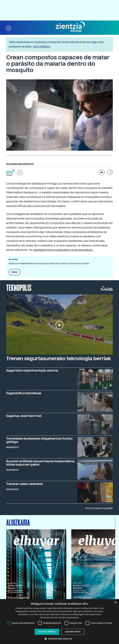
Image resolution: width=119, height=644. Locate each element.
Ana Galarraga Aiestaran (20, 164)
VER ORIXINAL (42, 47)
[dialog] (59, 622)
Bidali (15, 272)
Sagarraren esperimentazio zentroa (32, 371)
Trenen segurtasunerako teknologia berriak (59, 359)
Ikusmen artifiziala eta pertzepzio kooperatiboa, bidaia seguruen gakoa (41, 463)
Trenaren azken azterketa (24, 484)
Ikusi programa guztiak (99, 508)
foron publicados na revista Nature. (63, 250)
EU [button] (20, 172)
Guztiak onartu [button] (47, 632)
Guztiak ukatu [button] (73, 632)
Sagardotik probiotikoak (24, 393)
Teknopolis (19, 287)
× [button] (116, 602)
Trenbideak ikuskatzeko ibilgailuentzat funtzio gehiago (39, 440)
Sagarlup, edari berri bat (24, 416)
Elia (94, 42)
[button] (9, 28)
